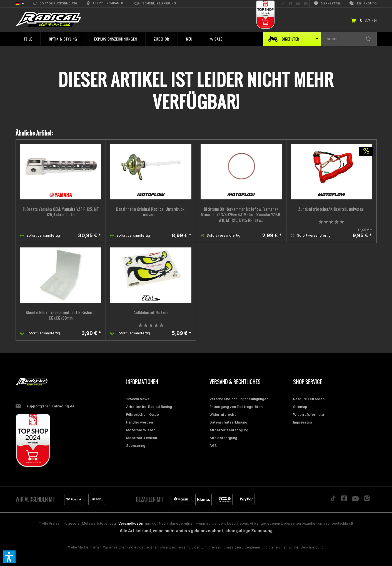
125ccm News (138, 399)
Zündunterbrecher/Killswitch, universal (331, 209)
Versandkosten (131, 523)
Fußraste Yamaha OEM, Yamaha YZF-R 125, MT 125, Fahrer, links (61, 212)
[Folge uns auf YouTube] (298, 4)
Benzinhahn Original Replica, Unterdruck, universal (151, 212)
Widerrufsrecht (223, 415)
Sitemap (300, 407)
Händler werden (139, 422)
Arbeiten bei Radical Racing (149, 407)
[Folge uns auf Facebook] (290, 4)
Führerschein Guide (143, 415)
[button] (9, 557)
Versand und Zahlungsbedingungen (239, 399)
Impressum (302, 422)
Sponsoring (136, 446)
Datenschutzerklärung (228, 422)
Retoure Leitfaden (309, 399)
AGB (213, 446)
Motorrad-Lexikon (142, 438)
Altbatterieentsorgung (229, 430)
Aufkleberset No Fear (151, 312)
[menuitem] (55, 4)
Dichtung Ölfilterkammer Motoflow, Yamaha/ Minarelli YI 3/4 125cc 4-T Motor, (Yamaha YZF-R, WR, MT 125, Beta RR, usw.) (241, 215)
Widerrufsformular (309, 415)
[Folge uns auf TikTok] (283, 4)
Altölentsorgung (223, 438)
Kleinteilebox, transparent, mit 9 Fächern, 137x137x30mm (61, 315)
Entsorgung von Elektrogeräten (236, 407)
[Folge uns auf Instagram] (306, 4)
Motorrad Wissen (141, 430)
